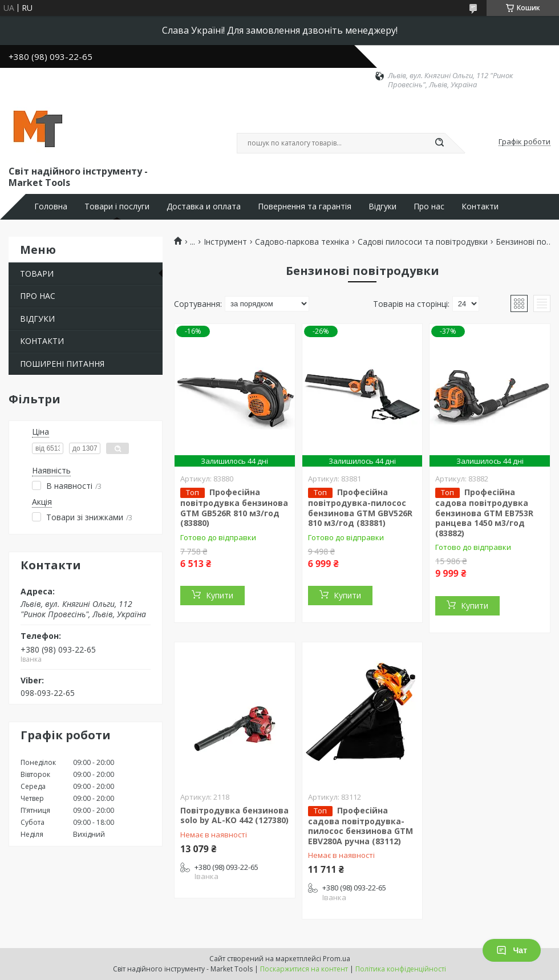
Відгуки (382, 206)
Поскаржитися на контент (304, 969)
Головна (51, 206)
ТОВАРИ (37, 274)
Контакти (480, 206)
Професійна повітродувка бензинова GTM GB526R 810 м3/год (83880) (234, 507)
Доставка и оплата (204, 206)
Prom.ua (337, 959)
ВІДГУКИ (37, 319)
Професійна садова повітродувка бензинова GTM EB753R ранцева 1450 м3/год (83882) (484, 513)
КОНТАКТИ (42, 341)
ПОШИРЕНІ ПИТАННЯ (62, 364)
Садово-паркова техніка (302, 242)
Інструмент (225, 242)
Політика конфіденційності (401, 969)
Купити (220, 595)
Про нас (429, 206)
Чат (512, 950)
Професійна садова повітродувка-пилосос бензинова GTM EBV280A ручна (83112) (360, 826)
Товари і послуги (117, 206)
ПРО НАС (38, 296)
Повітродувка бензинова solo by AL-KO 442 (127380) (234, 815)
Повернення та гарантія (305, 206)
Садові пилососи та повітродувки (423, 242)
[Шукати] (439, 143)
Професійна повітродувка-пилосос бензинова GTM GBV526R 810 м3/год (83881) (360, 507)
